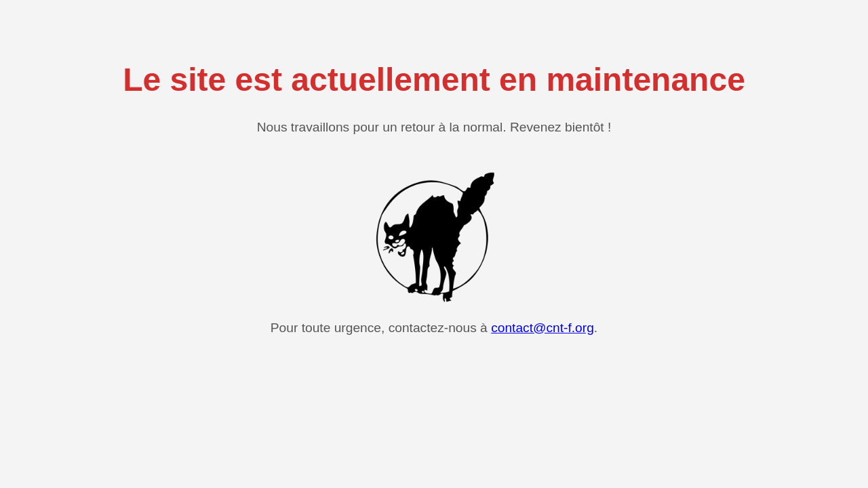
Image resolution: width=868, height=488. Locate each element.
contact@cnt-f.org (542, 328)
